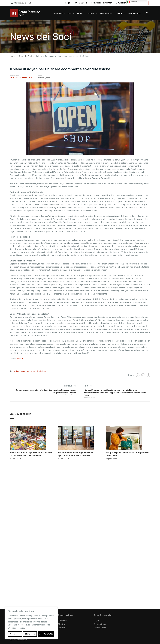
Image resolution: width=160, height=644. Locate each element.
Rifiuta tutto (30, 634)
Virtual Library (122, 3)
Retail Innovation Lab (134, 13)
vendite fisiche (39, 371)
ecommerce (26, 371)
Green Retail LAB (106, 13)
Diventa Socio (81, 3)
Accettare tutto (46, 634)
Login (68, 3)
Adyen (17, 371)
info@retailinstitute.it (22, 3)
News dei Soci (15, 78)
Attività (61, 624)
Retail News (27, 78)
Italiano (132, 2)
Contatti (62, 628)
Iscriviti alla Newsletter (101, 3)
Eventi (79, 13)
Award (119, 13)
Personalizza (15, 634)
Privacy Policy (100, 628)
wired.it (20, 359)
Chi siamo (62, 620)
